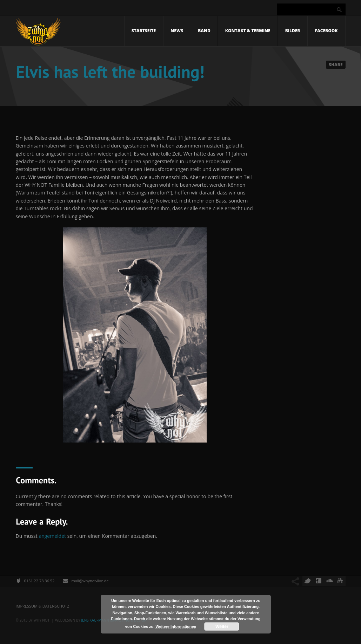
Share (336, 65)
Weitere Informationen (176, 626)
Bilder (293, 31)
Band (204, 31)
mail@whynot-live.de (90, 581)
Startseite (144, 31)
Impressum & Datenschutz (43, 606)
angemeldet (52, 536)
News (177, 31)
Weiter (222, 626)
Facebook (326, 31)
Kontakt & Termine (248, 31)
